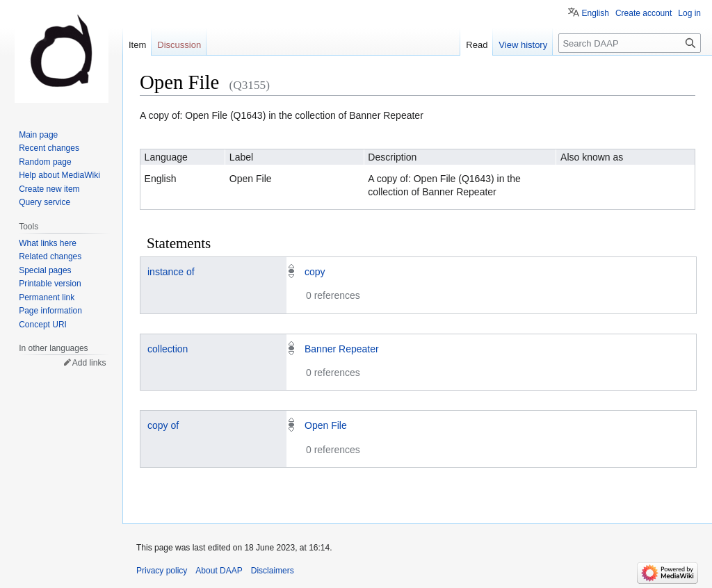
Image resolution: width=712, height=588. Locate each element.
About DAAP (219, 571)
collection (168, 349)
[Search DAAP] (630, 43)
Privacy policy (162, 571)
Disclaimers (273, 571)
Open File (326, 425)
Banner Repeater (342, 349)
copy (315, 272)
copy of (163, 425)
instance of (171, 272)
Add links (89, 363)
